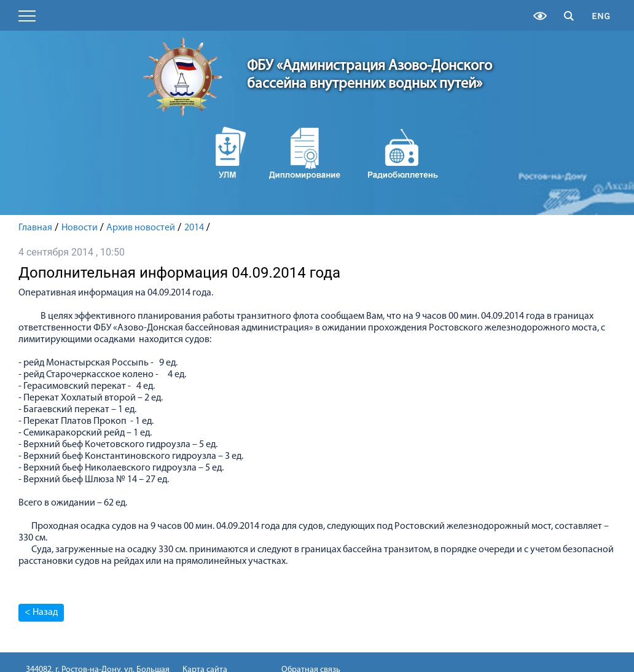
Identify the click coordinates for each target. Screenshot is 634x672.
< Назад (41, 612)
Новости (80, 228)
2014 (194, 228)
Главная (35, 228)
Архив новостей (141, 228)
